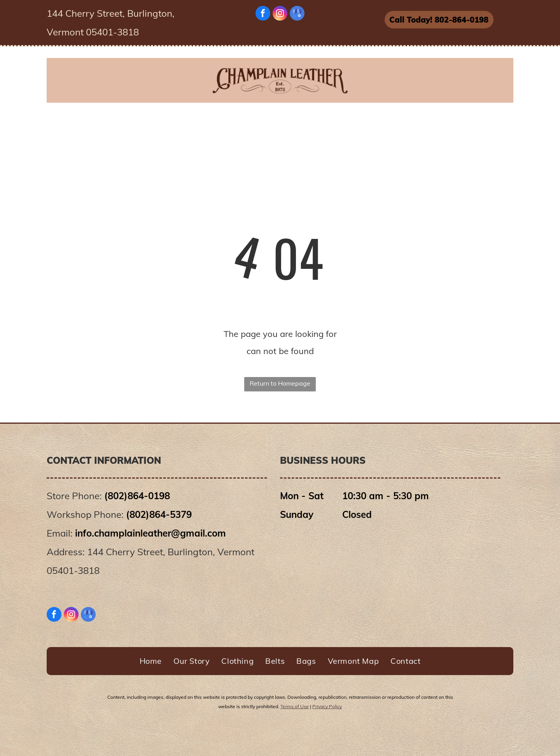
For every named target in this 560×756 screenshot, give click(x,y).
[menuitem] (138, 120)
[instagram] (280, 14)
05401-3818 (73, 570)
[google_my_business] (297, 14)
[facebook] (263, 14)
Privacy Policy (327, 706)
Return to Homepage (280, 383)
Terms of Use (295, 706)
